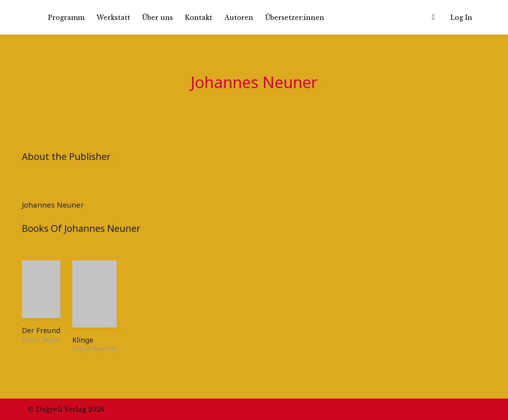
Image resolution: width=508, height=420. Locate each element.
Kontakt (199, 17)
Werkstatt (113, 17)
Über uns (158, 17)
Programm (66, 17)
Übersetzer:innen (295, 17)
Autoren (239, 17)
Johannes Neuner (53, 205)
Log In (461, 17)
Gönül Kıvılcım (94, 349)
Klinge (83, 340)
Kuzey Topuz (40, 339)
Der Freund (41, 330)
